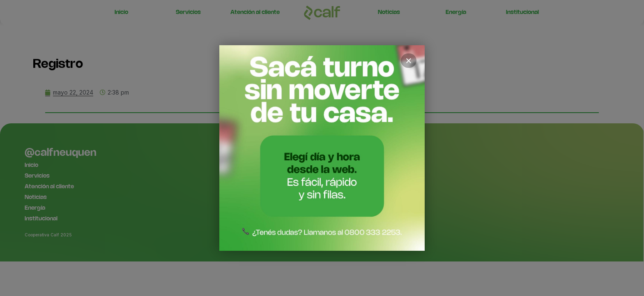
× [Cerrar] (409, 61)
